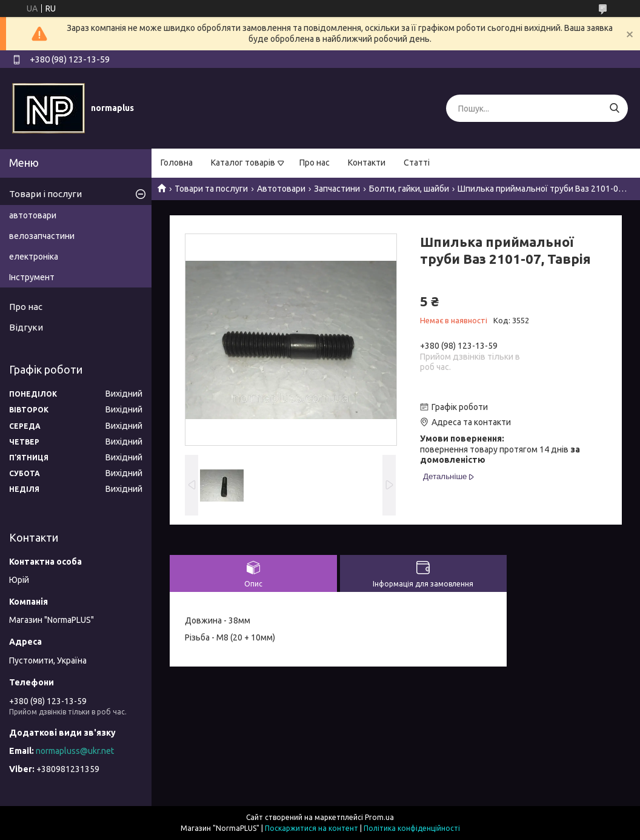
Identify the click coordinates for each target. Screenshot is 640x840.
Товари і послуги (45, 194)
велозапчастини (42, 236)
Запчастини (337, 189)
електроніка (34, 257)
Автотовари (281, 189)
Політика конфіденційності (412, 828)
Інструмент (32, 277)
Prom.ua (379, 817)
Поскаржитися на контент (312, 828)
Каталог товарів (243, 163)
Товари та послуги (211, 189)
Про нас (315, 163)
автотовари (33, 215)
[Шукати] (614, 108)
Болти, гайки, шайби (409, 189)
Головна (177, 163)
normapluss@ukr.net (75, 751)
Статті (417, 163)
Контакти (367, 163)
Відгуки (26, 327)
